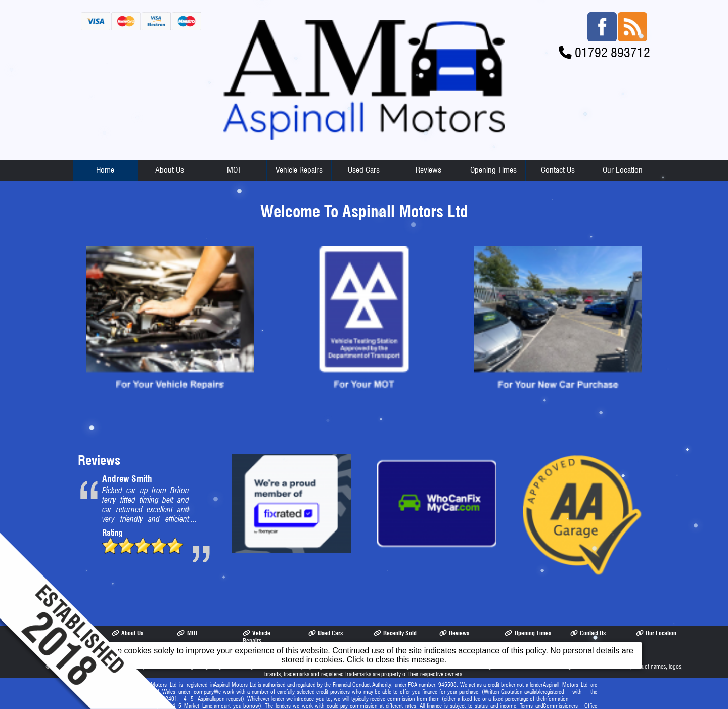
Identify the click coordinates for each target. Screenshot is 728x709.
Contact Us (558, 170)
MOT (234, 170)
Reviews (428, 170)
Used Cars (364, 170)
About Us (170, 170)
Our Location (623, 170)
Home (105, 170)
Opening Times (493, 170)
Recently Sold (395, 633)
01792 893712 (612, 52)
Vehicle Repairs (299, 170)
